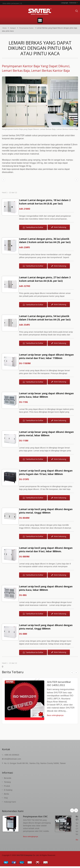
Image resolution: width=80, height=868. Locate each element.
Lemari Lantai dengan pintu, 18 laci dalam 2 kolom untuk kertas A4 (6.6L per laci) (45, 202)
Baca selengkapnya (55, 715)
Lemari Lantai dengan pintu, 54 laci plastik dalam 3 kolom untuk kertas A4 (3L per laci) (45, 318)
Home (5, 28)
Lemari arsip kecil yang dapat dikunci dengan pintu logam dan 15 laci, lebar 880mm (46, 472)
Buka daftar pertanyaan (11, 3)
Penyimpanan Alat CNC (35, 816)
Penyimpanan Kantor (26, 28)
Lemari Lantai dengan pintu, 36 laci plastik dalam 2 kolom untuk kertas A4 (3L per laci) (45, 241)
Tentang (7, 782)
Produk (7, 786)
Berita (6, 794)
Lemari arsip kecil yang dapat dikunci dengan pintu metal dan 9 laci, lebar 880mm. (46, 550)
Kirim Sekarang (59, 227)
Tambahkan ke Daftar (33, 227)
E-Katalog (8, 790)
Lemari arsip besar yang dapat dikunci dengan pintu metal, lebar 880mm (46, 434)
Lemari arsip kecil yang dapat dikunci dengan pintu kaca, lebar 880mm (46, 588)
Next (76, 673)
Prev (72, 673)
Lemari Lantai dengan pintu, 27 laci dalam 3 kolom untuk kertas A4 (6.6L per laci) (45, 279)
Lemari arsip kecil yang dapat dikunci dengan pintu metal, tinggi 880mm (46, 627)
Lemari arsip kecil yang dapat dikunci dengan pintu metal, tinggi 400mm (46, 511)
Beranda (8, 778)
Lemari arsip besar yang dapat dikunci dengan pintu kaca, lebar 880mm (46, 395)
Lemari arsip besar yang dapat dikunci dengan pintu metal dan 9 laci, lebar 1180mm (46, 356)
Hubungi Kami (10, 802)
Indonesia (73, 3)
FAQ (6, 798)
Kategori (13, 28)
